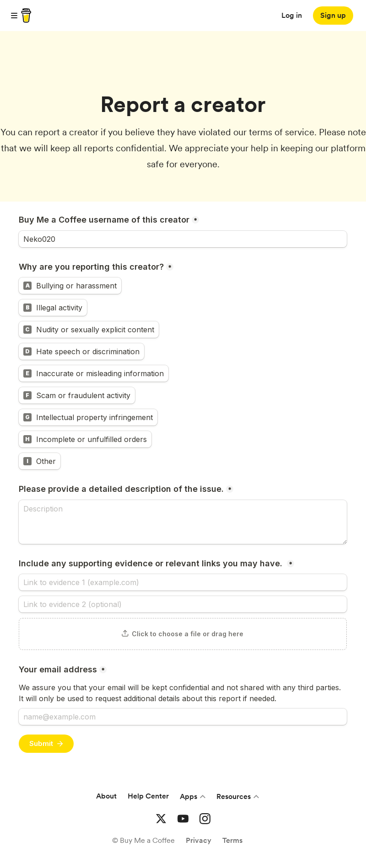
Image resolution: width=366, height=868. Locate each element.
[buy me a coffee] (25, 16)
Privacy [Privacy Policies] (199, 840)
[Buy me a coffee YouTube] (183, 819)
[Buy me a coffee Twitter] (161, 819)
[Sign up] (333, 16)
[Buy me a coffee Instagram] (205, 819)
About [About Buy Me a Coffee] (106, 796)
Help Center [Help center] (148, 796)
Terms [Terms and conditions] (232, 840)
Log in (292, 15)
